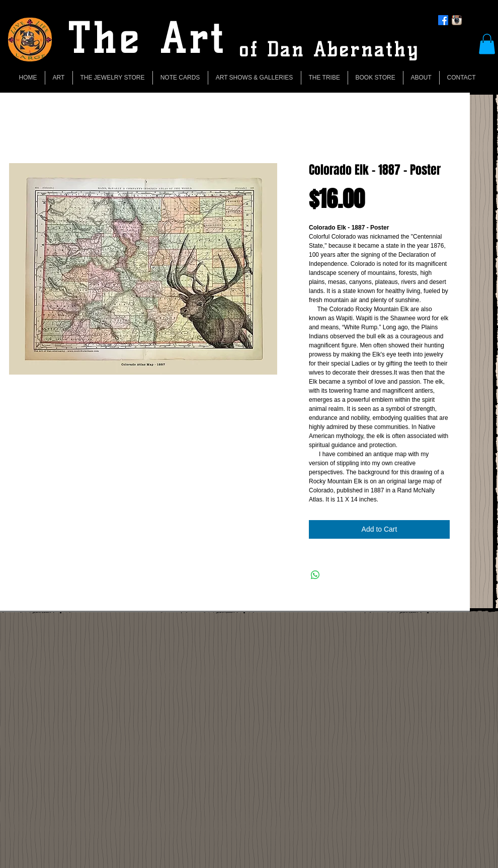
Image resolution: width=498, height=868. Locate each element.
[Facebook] (443, 20)
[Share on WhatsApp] (315, 575)
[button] (487, 44)
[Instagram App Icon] (457, 20)
